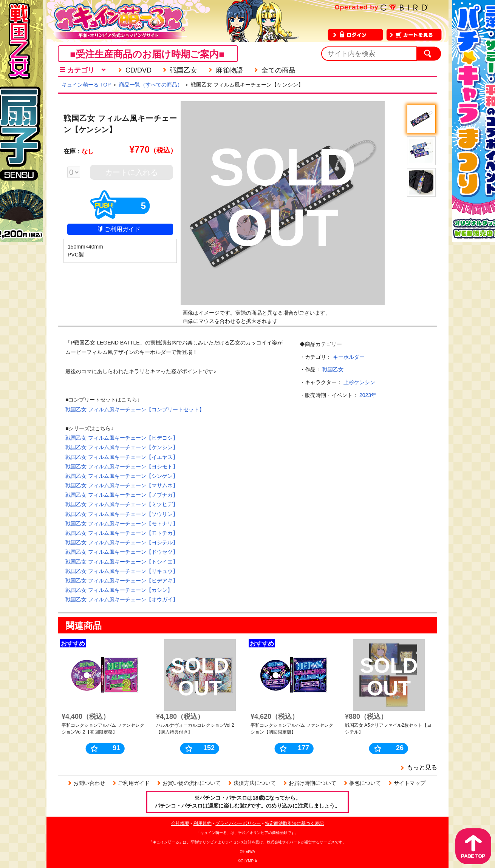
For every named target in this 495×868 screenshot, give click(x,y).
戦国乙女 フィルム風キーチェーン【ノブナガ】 (122, 495)
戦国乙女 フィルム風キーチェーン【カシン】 (119, 590)
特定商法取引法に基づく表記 (294, 823)
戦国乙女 (333, 369)
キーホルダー (349, 357)
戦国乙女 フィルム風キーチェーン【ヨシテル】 (122, 542)
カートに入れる (131, 172)
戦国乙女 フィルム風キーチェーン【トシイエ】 (122, 562)
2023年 (368, 395)
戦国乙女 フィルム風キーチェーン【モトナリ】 (122, 524)
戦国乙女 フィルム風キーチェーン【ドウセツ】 (122, 552)
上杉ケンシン (359, 382)
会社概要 (180, 823)
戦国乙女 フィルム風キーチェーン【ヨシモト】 (122, 466)
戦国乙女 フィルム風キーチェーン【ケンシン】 (122, 447)
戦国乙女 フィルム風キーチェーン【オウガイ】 (122, 599)
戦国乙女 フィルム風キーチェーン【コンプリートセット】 (135, 409)
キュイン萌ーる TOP (86, 85)
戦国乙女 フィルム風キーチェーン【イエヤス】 (122, 457)
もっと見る (422, 767)
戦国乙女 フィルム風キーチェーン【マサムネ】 (122, 485)
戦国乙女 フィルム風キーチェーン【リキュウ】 (122, 571)
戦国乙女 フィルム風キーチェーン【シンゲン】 (122, 476)
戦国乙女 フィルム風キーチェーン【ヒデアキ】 (122, 581)
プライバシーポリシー (238, 823)
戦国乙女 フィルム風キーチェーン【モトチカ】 (122, 533)
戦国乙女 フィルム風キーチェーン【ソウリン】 (122, 514)
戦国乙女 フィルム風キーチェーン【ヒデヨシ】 (122, 438)
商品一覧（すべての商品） (151, 85)
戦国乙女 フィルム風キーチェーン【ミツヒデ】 (122, 504)
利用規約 (203, 823)
